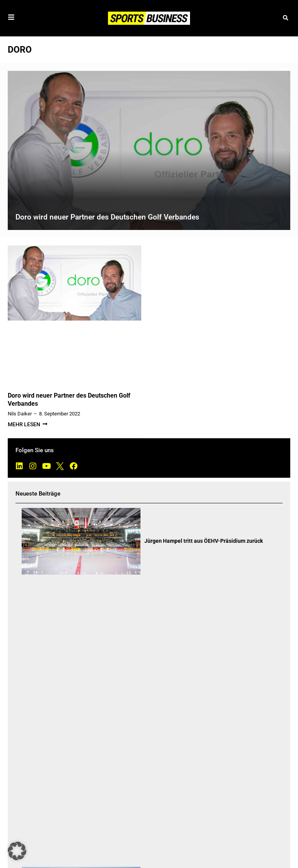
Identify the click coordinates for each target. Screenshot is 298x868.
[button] (285, 18)
